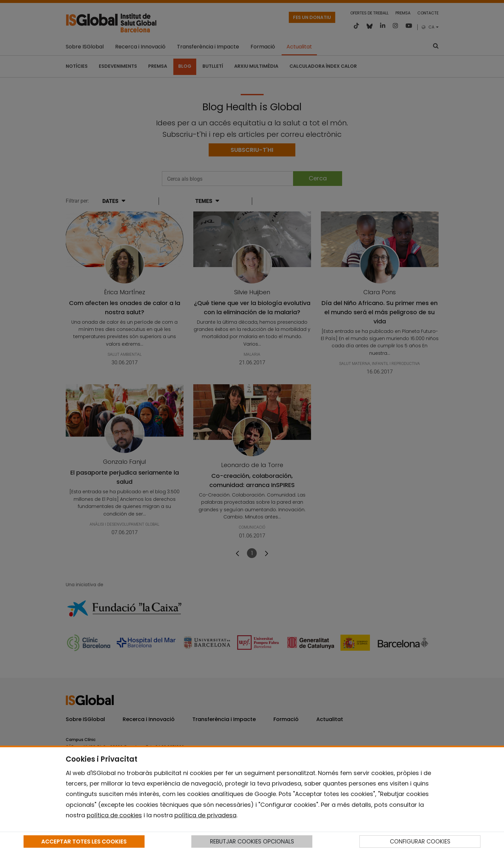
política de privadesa (205, 815)
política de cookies (114, 815)
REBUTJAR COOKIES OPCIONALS (252, 842)
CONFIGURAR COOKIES (420, 842)
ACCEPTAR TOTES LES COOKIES (84, 842)
